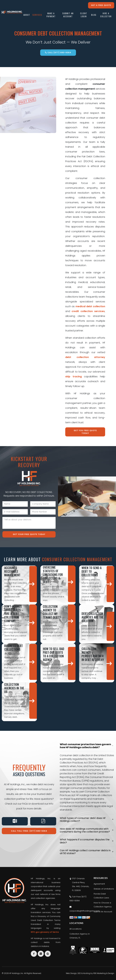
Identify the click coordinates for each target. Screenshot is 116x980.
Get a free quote (101, 6)
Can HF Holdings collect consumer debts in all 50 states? (85, 852)
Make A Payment (51, 15)
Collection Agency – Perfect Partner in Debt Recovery (93, 654)
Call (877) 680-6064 (58, 53)
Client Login (84, 15)
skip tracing (73, 377)
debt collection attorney (85, 357)
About (27, 15)
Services (37, 15)
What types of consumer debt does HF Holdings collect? (83, 820)
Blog (94, 15)
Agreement (99, 884)
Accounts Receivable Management (12, 571)
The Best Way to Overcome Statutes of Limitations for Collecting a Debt (53, 573)
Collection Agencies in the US (14, 688)
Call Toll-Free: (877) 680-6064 (29, 831)
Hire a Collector (106, 15)
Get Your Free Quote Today (29, 534)
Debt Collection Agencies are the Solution (93, 617)
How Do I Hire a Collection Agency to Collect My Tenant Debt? (53, 610)
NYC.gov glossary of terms (45, 932)
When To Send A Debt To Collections (92, 571)
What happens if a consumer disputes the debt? (85, 841)
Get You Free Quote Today (85, 432)
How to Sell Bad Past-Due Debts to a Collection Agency (54, 654)
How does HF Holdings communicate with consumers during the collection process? (85, 830)
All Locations (76, 929)
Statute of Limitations (104, 889)
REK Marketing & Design (104, 973)
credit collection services (88, 311)
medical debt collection (90, 306)
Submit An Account (68, 15)
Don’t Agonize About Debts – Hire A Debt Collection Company (14, 614)
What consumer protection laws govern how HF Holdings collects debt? (85, 746)
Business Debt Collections (14, 648)
